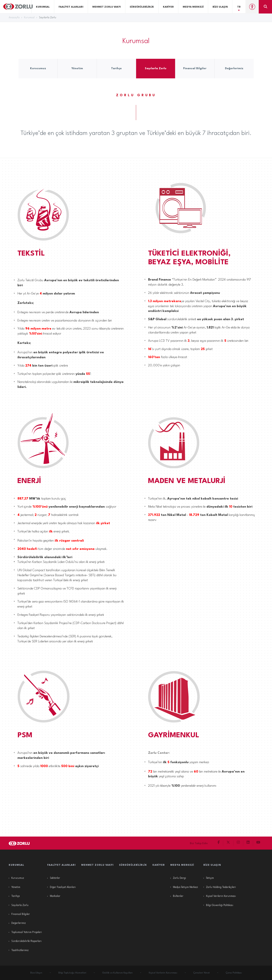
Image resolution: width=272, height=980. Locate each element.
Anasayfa (14, 18)
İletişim (210, 878)
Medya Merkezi (193, 7)
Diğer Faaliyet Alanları (63, 887)
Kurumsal (43, 7)
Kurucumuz (18, 878)
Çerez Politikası (234, 973)
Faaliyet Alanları (71, 7)
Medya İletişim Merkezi (185, 887)
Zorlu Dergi (179, 878)
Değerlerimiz (19, 923)
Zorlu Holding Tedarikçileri (221, 887)
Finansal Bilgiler (21, 914)
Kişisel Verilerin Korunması (221, 896)
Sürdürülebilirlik (142, 7)
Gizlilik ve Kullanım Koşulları (117, 973)
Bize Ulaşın (220, 7)
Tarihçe (16, 896)
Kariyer (168, 7)
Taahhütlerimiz (20, 950)
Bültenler (178, 896)
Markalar (55, 896)
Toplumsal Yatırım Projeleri (27, 932)
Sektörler (55, 878)
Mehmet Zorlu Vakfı (107, 7)
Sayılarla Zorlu (20, 905)
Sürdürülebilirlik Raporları (26, 941)
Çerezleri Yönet (202, 973)
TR (239, 9)
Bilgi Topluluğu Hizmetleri (72, 973)
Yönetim (16, 887)
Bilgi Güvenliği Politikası (220, 905)
